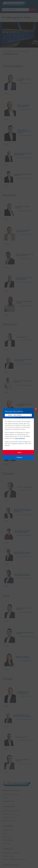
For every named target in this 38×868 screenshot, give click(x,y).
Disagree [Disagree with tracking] (18, 457)
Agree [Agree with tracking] (18, 452)
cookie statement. (20, 438)
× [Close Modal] (36, 409)
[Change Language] (18, 415)
